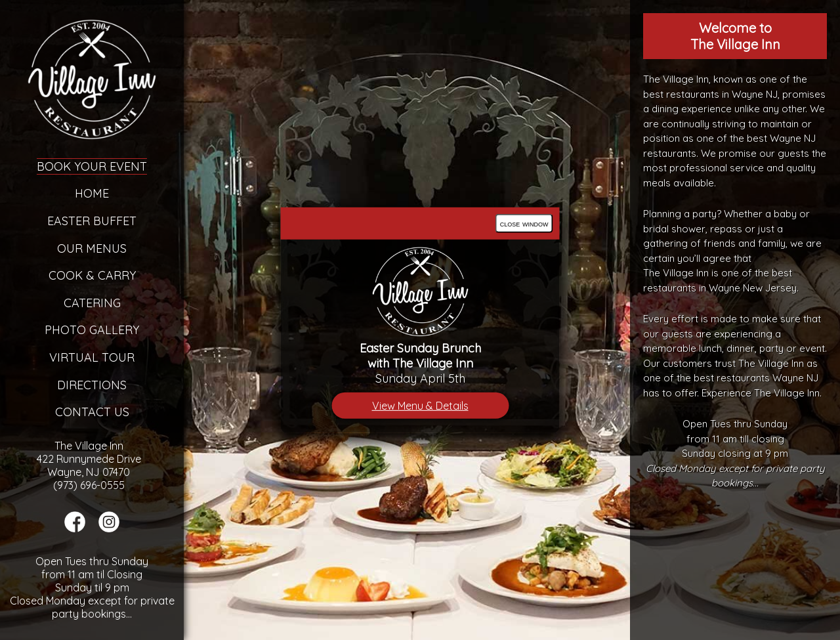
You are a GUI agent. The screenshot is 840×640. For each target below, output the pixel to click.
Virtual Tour (92, 357)
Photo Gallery (92, 330)
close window (524, 223)
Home (92, 193)
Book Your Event (92, 166)
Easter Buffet (92, 221)
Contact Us (92, 412)
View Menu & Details (420, 406)
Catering (92, 303)
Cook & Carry (92, 275)
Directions (92, 385)
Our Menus (92, 248)
